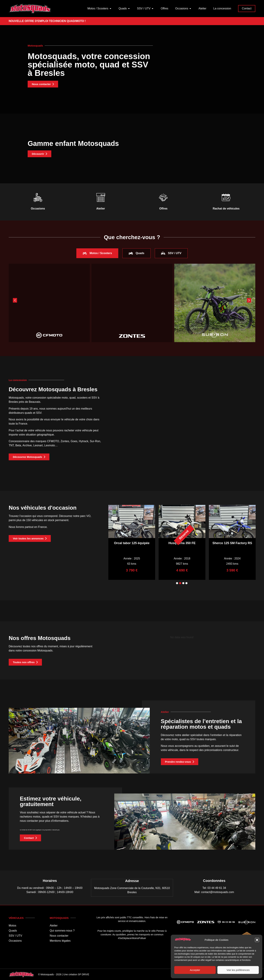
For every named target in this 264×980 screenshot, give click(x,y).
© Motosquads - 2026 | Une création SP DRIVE (64, 974)
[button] (257, 940)
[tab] (97, 253)
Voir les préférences (238, 970)
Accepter (195, 970)
